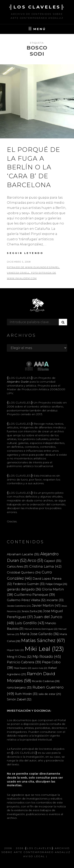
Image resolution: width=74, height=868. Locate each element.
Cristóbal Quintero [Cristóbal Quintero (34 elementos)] (24, 572)
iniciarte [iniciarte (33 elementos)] (55, 600)
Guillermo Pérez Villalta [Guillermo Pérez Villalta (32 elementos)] (26, 600)
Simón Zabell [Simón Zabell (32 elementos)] (19, 699)
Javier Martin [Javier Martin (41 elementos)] (46, 605)
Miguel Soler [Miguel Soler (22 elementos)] (15, 650)
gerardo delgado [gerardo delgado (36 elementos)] (24, 589)
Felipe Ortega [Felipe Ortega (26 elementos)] (56, 584)
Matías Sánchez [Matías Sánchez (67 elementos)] (43, 640)
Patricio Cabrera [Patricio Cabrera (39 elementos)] (24, 662)
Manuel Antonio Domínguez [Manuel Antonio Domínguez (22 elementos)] (41, 629)
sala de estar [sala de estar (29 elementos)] (50, 694)
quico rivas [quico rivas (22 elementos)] (40, 668)
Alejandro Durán (18, 382)
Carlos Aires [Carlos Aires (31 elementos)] (18, 567)
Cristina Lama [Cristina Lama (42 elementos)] (45, 566)
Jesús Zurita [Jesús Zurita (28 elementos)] (32, 611)
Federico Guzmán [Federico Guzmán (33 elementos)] (29, 584)
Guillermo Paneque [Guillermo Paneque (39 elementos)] (35, 595)
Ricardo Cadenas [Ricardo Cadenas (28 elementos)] (46, 681)
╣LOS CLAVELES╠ (37, 7)
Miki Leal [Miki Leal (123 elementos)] (44, 649)
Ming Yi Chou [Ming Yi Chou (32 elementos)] (19, 657)
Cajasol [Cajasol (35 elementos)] (53, 561)
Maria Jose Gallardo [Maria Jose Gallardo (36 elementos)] (39, 634)
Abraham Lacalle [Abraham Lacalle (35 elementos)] (23, 554)
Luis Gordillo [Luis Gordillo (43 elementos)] (30, 623)
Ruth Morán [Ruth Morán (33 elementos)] (26, 694)
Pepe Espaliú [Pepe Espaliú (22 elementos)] (23, 668)
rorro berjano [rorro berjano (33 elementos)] (19, 687)
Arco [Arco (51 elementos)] (35, 560)
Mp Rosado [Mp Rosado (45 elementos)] (47, 656)
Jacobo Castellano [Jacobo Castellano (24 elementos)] (19, 606)
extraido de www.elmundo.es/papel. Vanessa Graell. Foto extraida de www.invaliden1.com (33, 273)
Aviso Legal (34, 856)
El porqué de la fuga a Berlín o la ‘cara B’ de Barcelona (33, 167)
